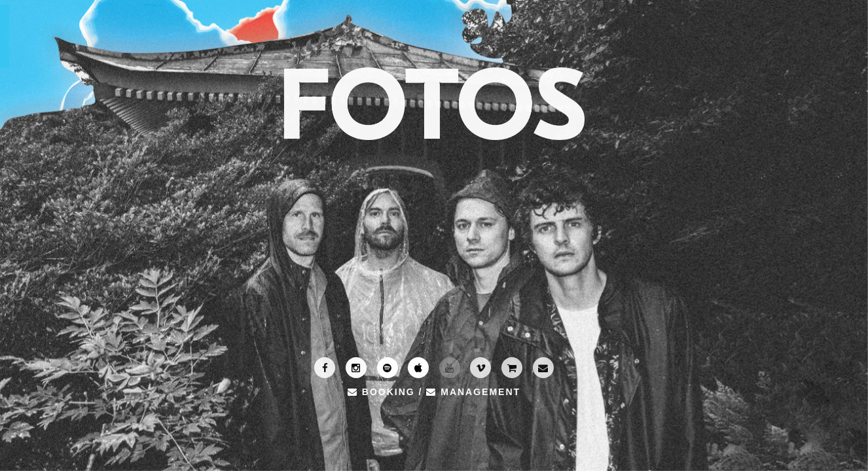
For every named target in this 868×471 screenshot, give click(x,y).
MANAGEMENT (473, 392)
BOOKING (381, 392)
